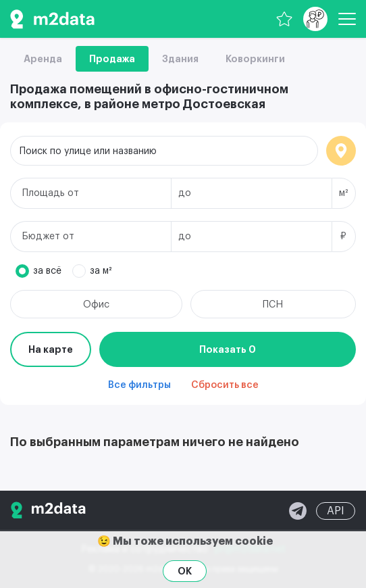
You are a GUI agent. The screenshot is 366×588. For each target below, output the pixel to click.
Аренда (43, 59)
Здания (180, 59)
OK (185, 571)
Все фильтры (139, 385)
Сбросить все (225, 385)
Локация (341, 151)
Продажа (112, 59)
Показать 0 (228, 349)
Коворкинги (255, 59)
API (336, 511)
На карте (51, 349)
